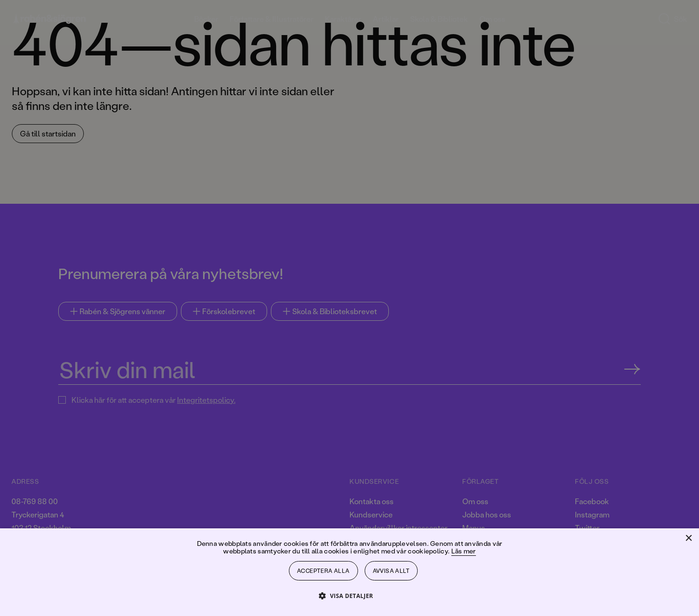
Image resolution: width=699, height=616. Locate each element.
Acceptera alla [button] (323, 571)
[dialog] (349, 308)
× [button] (688, 539)
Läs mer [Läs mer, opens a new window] (464, 551)
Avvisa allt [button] (391, 571)
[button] (349, 595)
